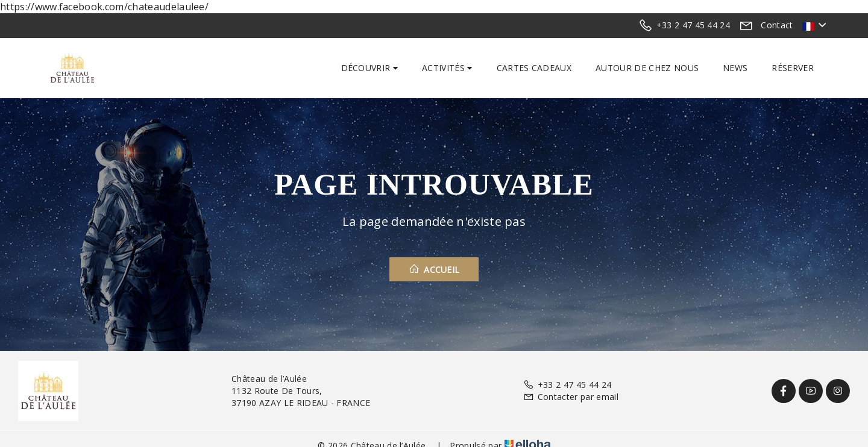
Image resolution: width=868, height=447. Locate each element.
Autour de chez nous (647, 68)
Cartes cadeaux (534, 68)
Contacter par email (571, 397)
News (735, 68)
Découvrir (370, 68)
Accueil (434, 269)
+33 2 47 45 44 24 (567, 385)
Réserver (793, 68)
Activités (447, 68)
